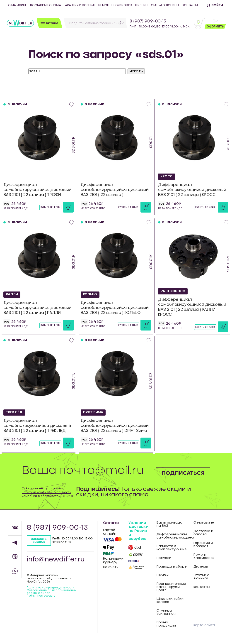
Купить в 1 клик (50, 207)
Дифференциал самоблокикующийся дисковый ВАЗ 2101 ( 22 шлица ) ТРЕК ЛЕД (37, 426)
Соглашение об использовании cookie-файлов (52, 592)
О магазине (18, 5)
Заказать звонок (39, 540)
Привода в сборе (172, 567)
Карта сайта (204, 625)
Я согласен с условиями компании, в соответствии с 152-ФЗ (49, 492)
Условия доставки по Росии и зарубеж (138, 531)
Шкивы (163, 575)
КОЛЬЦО (90, 294)
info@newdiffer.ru (56, 560)
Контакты (190, 5)
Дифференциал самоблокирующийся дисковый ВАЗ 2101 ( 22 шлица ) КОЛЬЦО (115, 308)
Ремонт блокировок (115, 5)
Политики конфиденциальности (47, 492)
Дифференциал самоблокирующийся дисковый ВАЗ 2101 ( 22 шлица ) (115, 190)
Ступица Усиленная (166, 612)
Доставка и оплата (45, 5)
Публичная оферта (41, 596)
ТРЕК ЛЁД (14, 412)
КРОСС (167, 176)
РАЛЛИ (12, 294)
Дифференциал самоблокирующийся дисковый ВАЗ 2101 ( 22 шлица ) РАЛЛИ (37, 308)
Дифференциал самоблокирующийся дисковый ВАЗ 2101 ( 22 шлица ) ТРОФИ (37, 190)
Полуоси (164, 558)
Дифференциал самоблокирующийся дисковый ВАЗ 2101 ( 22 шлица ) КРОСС (192, 190)
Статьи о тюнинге (165, 5)
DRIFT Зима (93, 412)
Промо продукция (166, 624)
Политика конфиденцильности (51, 588)
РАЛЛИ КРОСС (173, 291)
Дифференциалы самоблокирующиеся (172, 536)
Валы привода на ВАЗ (169, 524)
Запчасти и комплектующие (172, 548)
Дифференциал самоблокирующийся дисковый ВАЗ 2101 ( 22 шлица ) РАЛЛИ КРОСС (192, 307)
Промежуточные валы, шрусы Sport (171, 587)
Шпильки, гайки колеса (170, 600)
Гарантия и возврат (80, 5)
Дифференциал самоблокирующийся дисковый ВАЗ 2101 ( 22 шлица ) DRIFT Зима (115, 426)
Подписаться (183, 473)
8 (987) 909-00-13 (148, 21)
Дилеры (141, 5)
